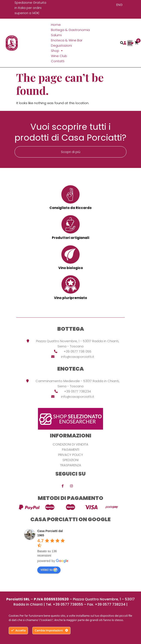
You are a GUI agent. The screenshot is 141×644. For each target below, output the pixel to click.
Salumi (56, 35)
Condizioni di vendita (70, 444)
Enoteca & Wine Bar (67, 40)
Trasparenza (71, 465)
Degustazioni (61, 45)
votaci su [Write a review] (49, 570)
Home (56, 25)
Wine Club (59, 56)
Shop (56, 51)
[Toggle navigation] (122, 43)
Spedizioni (70, 460)
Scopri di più (71, 152)
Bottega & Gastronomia (70, 30)
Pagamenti (71, 449)
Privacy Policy (71, 455)
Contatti (58, 61)
